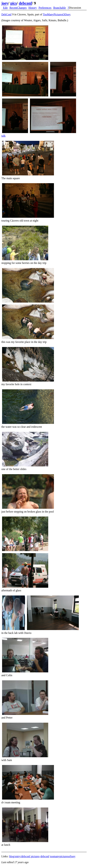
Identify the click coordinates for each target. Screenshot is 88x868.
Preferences (45, 8)
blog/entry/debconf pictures (24, 856)
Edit (5, 8)
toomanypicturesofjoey (63, 856)
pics (14, 3)
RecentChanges (18, 8)
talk (3, 136)
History (33, 8)
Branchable (60, 8)
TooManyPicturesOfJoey (57, 14)
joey (5, 3)
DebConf (6, 14)
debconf (25, 3)
